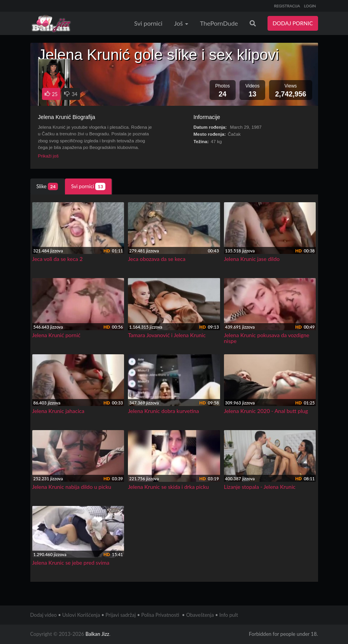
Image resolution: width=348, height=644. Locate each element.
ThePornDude (219, 23)
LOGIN (310, 6)
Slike (47, 186)
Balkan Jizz (97, 634)
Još (181, 23)
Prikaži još (48, 156)
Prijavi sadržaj (121, 615)
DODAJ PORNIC (293, 23)
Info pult (229, 615)
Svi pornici (148, 23)
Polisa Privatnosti (160, 615)
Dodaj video (44, 615)
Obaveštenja (200, 615)
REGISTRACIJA (287, 6)
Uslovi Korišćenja (81, 615)
